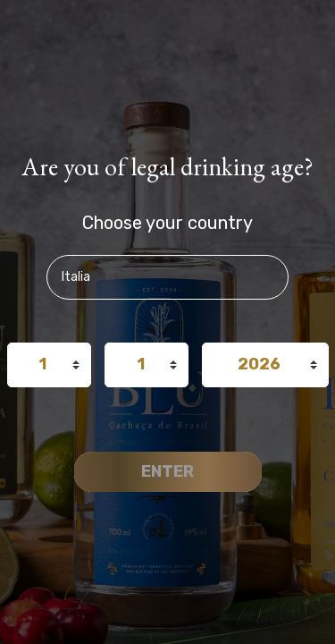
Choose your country (167, 223)
